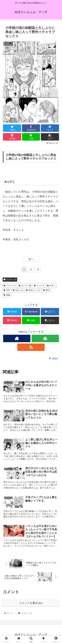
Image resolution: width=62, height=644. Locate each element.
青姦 (7, 295)
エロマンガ (10, 279)
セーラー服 (25, 286)
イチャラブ (10, 286)
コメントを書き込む (31, 603)
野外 (46, 290)
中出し (51, 286)
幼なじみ (18, 290)
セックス (39, 286)
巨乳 (7, 290)
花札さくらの (33, 290)
